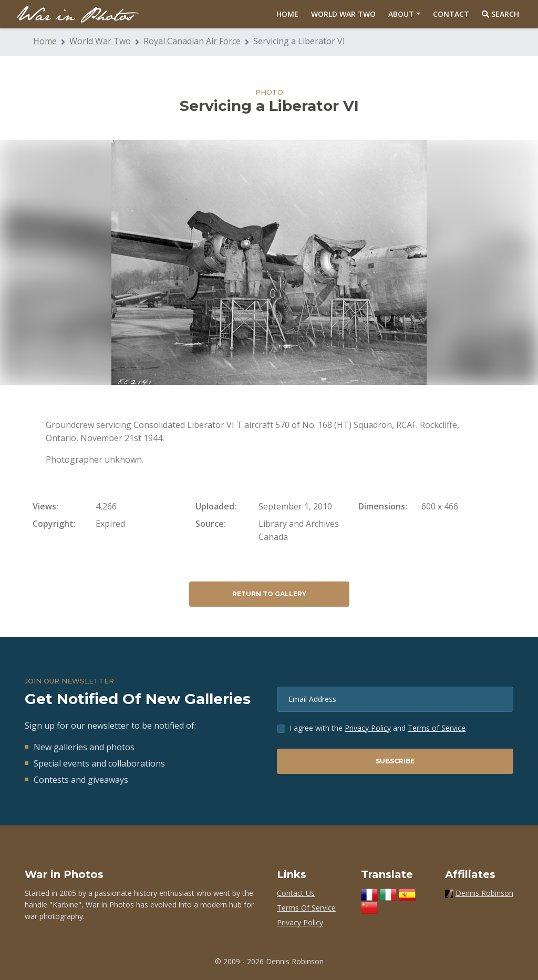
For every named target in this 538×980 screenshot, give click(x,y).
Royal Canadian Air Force (192, 41)
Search (500, 14)
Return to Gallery (269, 594)
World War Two (343, 14)
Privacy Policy (368, 728)
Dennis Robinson (484, 893)
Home (287, 14)
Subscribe (395, 761)
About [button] (401, 14)
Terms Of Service (306, 908)
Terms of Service (437, 728)
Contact (451, 14)
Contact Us (296, 893)
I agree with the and (377, 728)
